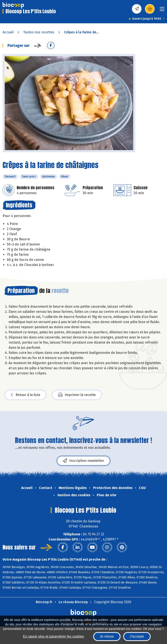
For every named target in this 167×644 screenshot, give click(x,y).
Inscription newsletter (83, 461)
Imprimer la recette (77, 395)
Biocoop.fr (44, 602)
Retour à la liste (25, 395)
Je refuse (107, 636)
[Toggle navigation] (162, 10)
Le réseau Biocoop (73, 602)
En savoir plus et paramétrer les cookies (53, 636)
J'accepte (137, 636)
